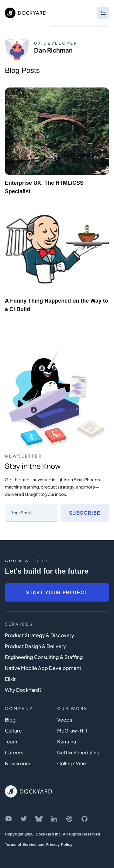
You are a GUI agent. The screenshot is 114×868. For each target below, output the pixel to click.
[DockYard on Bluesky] (39, 819)
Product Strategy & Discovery (40, 635)
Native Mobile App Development (43, 668)
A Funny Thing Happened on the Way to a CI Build (57, 305)
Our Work (73, 708)
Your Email (21, 513)
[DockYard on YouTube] (9, 819)
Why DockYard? (23, 690)
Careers (14, 752)
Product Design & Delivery (35, 646)
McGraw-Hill (72, 731)
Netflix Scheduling (78, 752)
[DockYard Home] (28, 791)
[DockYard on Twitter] (24, 819)
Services (19, 624)
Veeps (65, 720)
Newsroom (18, 763)
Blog (10, 720)
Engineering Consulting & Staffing (44, 657)
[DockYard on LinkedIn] (54, 819)
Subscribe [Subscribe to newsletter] (85, 513)
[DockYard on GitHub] (85, 819)
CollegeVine (72, 763)
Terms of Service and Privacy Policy (39, 844)
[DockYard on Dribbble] (69, 819)
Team (11, 741)
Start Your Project (57, 592)
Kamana (67, 741)
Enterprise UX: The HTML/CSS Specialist (44, 187)
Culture (13, 731)
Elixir (10, 679)
